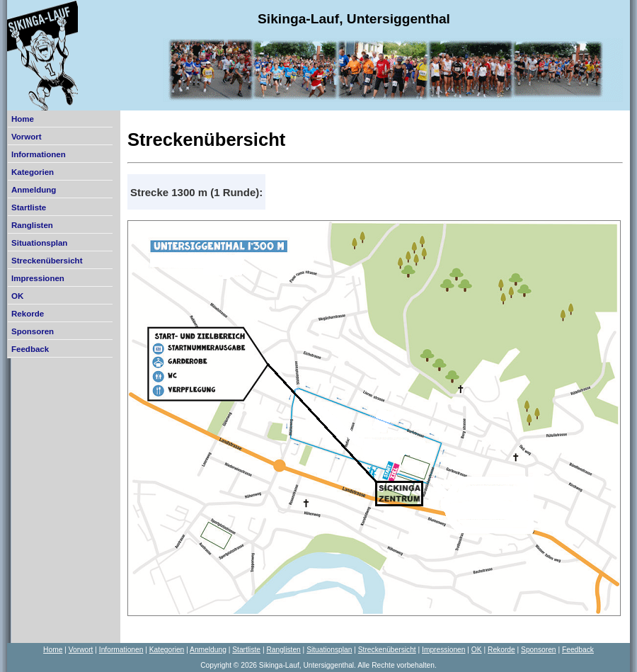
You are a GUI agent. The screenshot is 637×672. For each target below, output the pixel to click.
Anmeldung (34, 190)
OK (17, 296)
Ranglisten (32, 225)
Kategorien (33, 172)
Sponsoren (33, 331)
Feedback (30, 349)
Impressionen (38, 278)
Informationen (39, 154)
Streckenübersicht (47, 261)
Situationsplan (39, 243)
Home (23, 119)
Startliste (29, 207)
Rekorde (28, 314)
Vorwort (27, 137)
